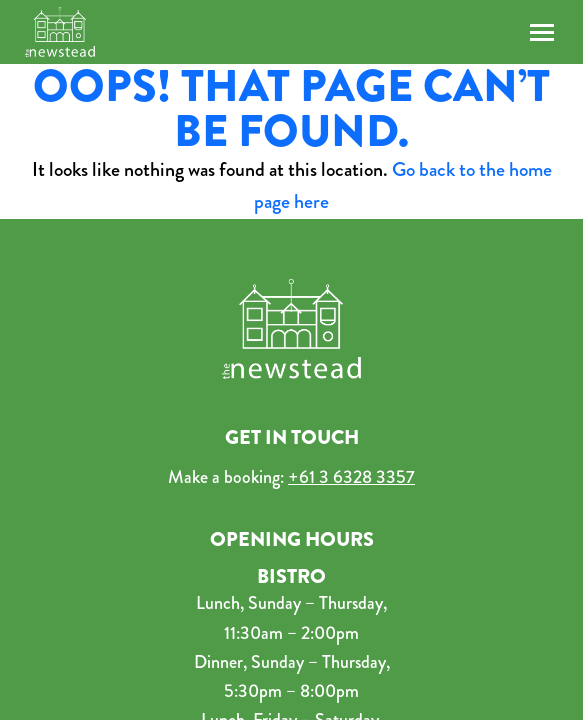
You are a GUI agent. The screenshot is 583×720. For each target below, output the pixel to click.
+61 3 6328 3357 (351, 477)
